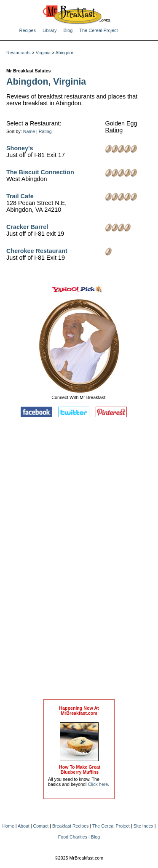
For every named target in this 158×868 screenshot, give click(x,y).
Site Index (143, 826)
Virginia (43, 53)
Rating (45, 131)
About (24, 826)
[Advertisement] (79, 560)
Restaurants (18, 53)
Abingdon (65, 53)
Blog (68, 30)
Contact (41, 826)
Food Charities (73, 837)
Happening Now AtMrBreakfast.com (79, 711)
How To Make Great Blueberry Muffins (80, 769)
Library (50, 30)
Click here (98, 784)
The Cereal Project (98, 30)
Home (8, 826)
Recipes (28, 30)
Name (29, 131)
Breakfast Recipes (70, 826)
